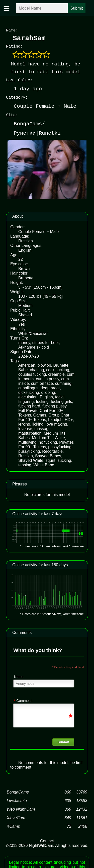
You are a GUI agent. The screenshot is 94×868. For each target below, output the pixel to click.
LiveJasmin (17, 800)
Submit (63, 741)
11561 (82, 817)
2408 (83, 825)
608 (68, 800)
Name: (19, 676)
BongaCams (18, 791)
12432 (82, 808)
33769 (82, 791)
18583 (82, 800)
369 (68, 808)
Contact (47, 840)
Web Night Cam (21, 808)
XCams (13, 825)
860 (68, 791)
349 (68, 817)
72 (69, 825)
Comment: (23, 700)
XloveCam (16, 817)
